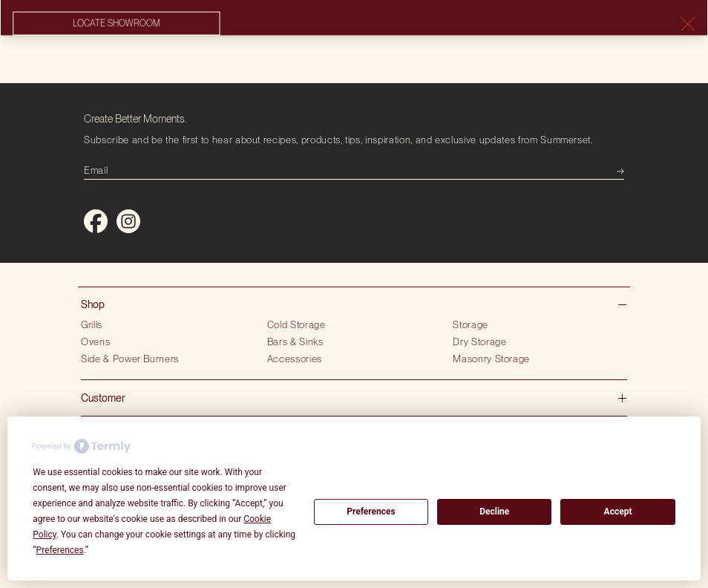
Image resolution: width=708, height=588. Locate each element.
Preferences (371, 512)
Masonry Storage (491, 359)
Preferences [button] (60, 550)
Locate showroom (116, 24)
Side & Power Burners (130, 359)
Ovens (95, 342)
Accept (618, 512)
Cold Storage (296, 324)
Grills (92, 324)
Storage (471, 324)
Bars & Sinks (295, 342)
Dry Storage (479, 342)
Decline (494, 512)
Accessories (295, 359)
